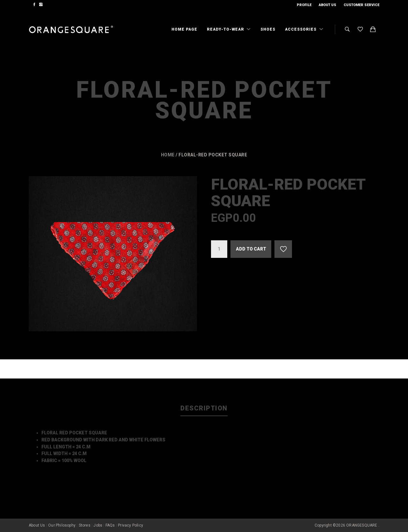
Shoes (268, 29)
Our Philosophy (62, 525)
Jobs (98, 525)
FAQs (110, 525)
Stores (85, 525)
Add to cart (251, 249)
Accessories (301, 29)
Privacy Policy (131, 525)
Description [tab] (204, 408)
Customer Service (361, 5)
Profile (304, 5)
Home (168, 155)
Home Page (184, 29)
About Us (328, 5)
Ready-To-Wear (226, 29)
